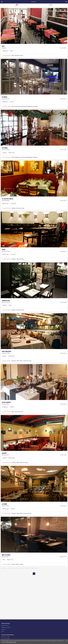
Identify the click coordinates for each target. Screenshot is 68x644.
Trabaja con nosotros (6, 628)
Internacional (11, 356)
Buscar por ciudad (5, 637)
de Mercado (13, 204)
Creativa (13, 509)
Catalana (12, 102)
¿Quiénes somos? (5, 626)
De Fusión (13, 254)
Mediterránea (12, 153)
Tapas (10, 305)
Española (5, 153)
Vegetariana (5, 51)
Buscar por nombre (6, 639)
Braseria (4, 356)
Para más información (11, 642)
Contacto (3, 630)
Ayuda (3, 631)
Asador (12, 51)
